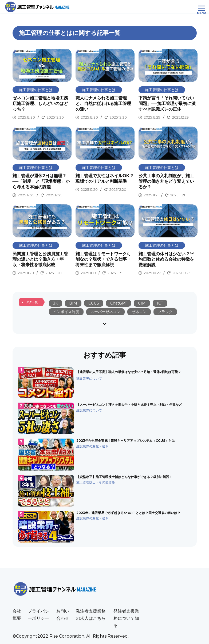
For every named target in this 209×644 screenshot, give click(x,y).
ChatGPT (119, 303)
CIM (142, 303)
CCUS (94, 303)
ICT (160, 303)
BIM (73, 303)
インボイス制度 (66, 312)
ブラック (165, 312)
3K (56, 303)
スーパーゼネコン (105, 312)
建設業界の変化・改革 (92, 446)
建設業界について (89, 378)
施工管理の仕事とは (36, 90)
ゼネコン (139, 312)
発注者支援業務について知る (126, 618)
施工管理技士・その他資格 (96, 482)
